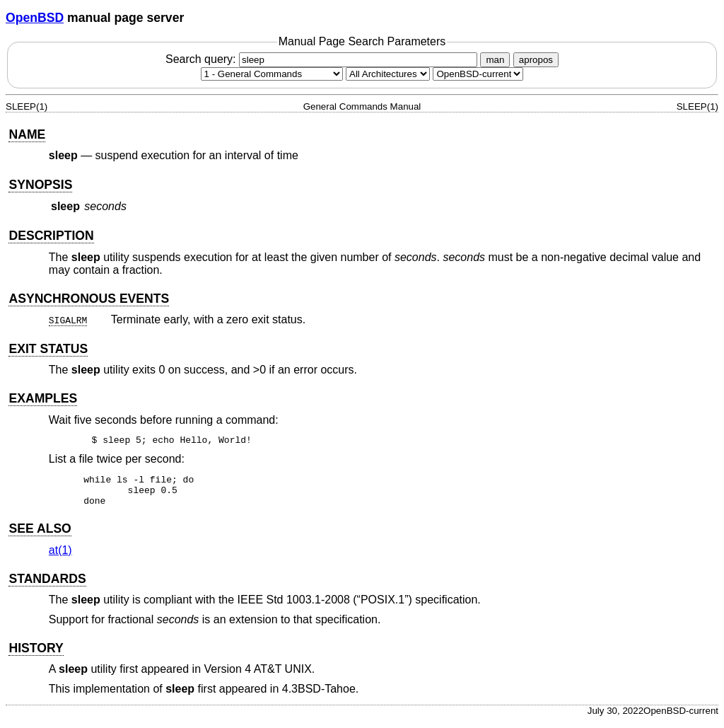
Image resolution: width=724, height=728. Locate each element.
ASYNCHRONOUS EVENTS (89, 299)
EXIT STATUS (48, 349)
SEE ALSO (40, 535)
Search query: (323, 59)
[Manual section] (272, 74)
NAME (27, 134)
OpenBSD (35, 18)
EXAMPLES (43, 398)
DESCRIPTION (51, 236)
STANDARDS (47, 585)
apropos (536, 60)
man (495, 60)
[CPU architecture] (388, 74)
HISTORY (36, 654)
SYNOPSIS (40, 185)
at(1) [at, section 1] (60, 556)
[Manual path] (478, 74)
